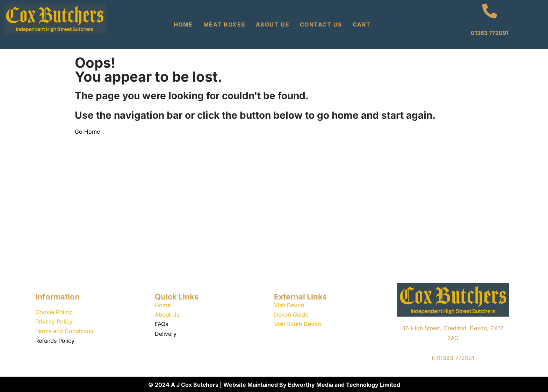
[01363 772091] (490, 11)
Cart (362, 24)
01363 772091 (490, 33)
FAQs (161, 324)
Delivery (166, 334)
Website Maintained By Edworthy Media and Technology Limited (312, 385)
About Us (273, 24)
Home (183, 24)
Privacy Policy (54, 321)
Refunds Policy (55, 341)
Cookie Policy (54, 312)
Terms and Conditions (64, 331)
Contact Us (321, 24)
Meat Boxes (224, 24)
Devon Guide (291, 315)
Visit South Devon (297, 324)
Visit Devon (289, 305)
